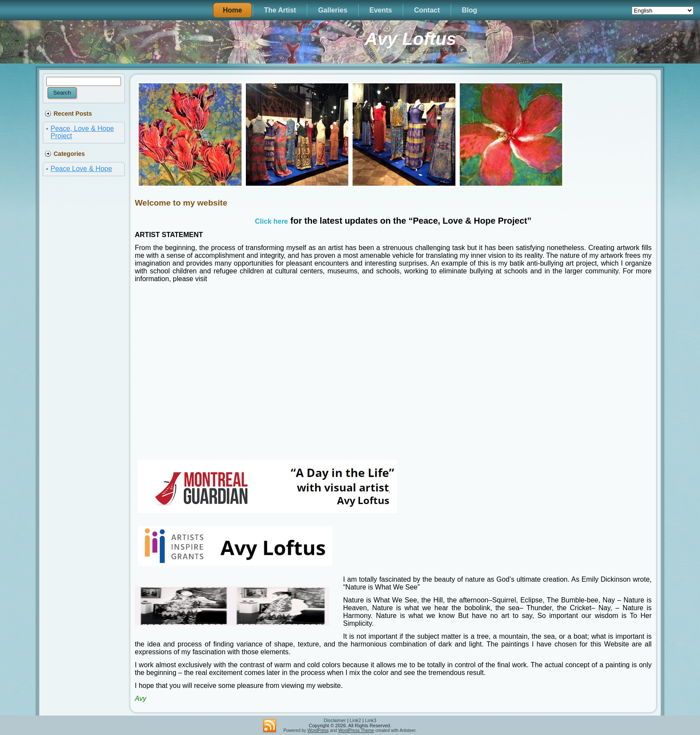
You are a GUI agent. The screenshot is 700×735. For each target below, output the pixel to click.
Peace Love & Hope (81, 169)
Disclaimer (335, 720)
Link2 (355, 720)
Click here (271, 221)
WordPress (318, 730)
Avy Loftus (410, 39)
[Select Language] (663, 11)
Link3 (371, 720)
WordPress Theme (356, 730)
